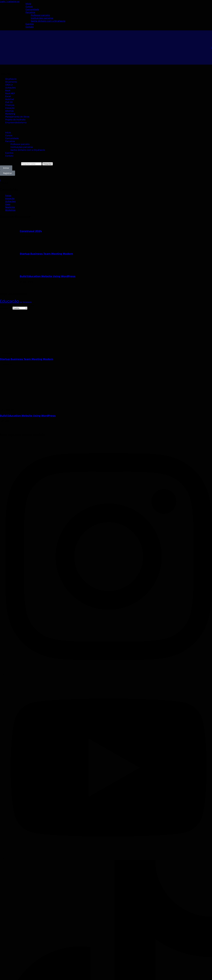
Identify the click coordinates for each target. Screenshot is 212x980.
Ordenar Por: (6, 308)
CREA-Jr (9, 85)
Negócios (10, 207)
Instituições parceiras (42, 18)
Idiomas (10, 111)
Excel (8, 96)
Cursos (29, 6)
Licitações (10, 88)
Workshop (10, 210)
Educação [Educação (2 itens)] (10, 301)
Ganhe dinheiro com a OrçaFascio (48, 21)
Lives (8, 204)
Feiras (8, 196)
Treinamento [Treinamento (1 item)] (27, 302)
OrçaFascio (11, 79)
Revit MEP (10, 93)
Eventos (30, 24)
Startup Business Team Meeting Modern (46, 254)
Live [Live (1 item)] (21, 302)
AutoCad (10, 99)
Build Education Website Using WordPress (48, 276)
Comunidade (32, 9)
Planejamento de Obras (17, 117)
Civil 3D (9, 102)
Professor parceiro (40, 15)
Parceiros (30, 12)
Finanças (10, 105)
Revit (8, 90)
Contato (30, 27)
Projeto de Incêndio (15, 120)
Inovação (10, 108)
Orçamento (11, 82)
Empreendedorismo (16, 122)
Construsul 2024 (31, 231)
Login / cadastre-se (10, 1)
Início (28, 4)
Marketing (10, 114)
